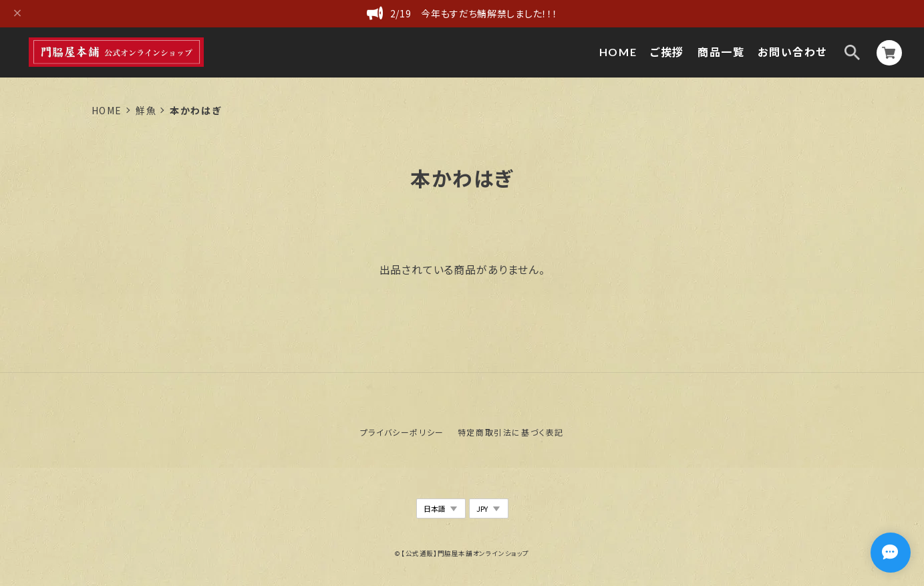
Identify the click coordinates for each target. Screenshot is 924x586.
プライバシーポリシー (402, 432)
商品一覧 (721, 52)
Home (107, 110)
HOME (618, 52)
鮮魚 (146, 110)
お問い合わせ (792, 52)
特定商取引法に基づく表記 (511, 432)
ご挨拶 (667, 52)
